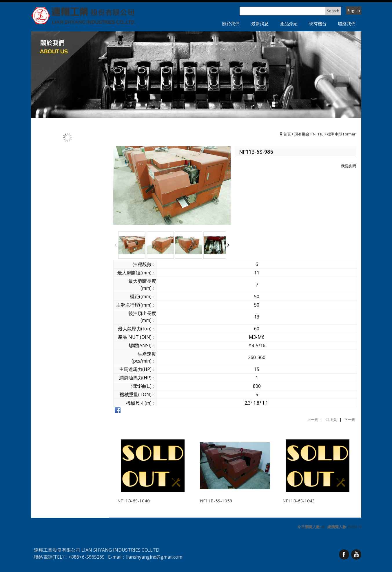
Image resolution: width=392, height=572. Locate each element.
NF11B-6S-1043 (299, 501)
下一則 (350, 419)
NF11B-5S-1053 (216, 501)
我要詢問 (349, 166)
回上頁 (331, 419)
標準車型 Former (341, 134)
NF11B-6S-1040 (134, 501)
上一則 (313, 419)
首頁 (287, 134)
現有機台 (302, 134)
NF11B (318, 134)
